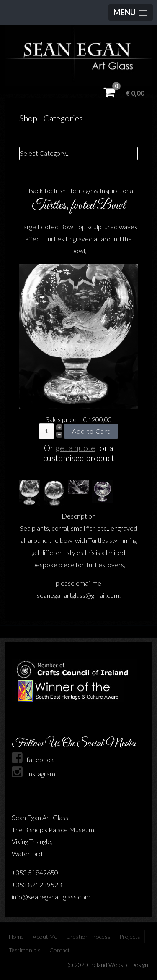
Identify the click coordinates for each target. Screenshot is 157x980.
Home (16, 937)
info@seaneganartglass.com (51, 897)
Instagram (33, 774)
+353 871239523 (37, 884)
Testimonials (25, 950)
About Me (45, 937)
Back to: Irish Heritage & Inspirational (81, 190)
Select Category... (45, 153)
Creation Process (88, 937)
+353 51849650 (35, 872)
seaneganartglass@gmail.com (78, 595)
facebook (33, 759)
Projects (130, 937)
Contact (60, 950)
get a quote (75, 448)
